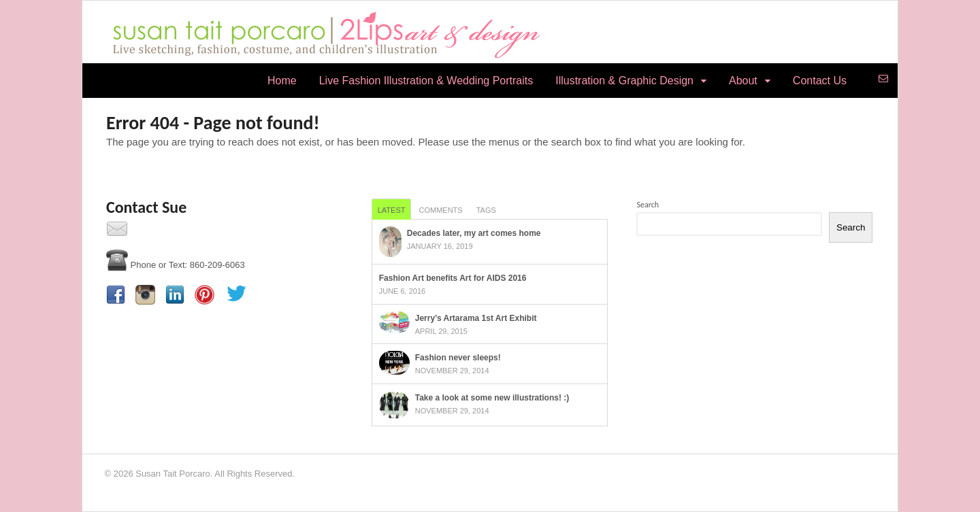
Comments (440, 210)
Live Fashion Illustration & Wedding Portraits (426, 81)
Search (648, 205)
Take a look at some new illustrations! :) (492, 398)
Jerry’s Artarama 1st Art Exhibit (476, 318)
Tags (486, 210)
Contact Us (820, 81)
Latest (392, 210)
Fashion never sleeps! (458, 358)
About (743, 81)
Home (282, 81)
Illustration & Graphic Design (624, 81)
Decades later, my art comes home (474, 233)
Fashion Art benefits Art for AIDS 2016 (453, 278)
